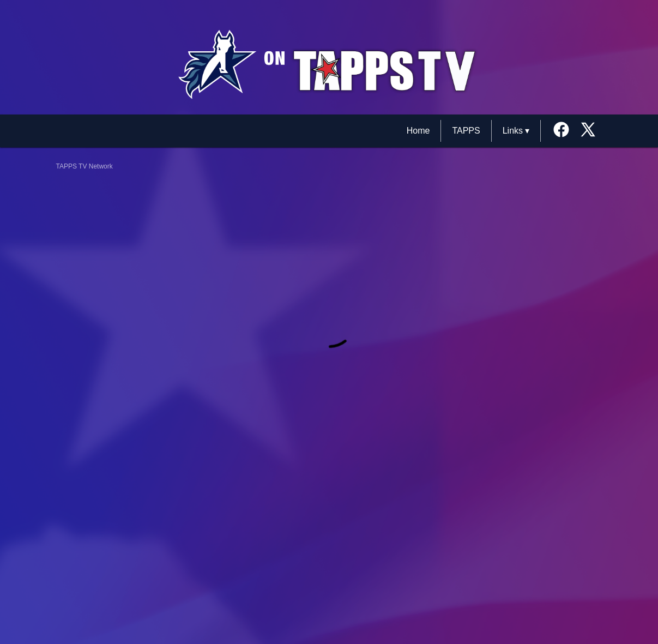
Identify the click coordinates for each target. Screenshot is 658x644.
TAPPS (466, 131)
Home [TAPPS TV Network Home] (418, 131)
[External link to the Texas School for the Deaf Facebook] (565, 131)
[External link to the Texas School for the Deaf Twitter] (588, 131)
